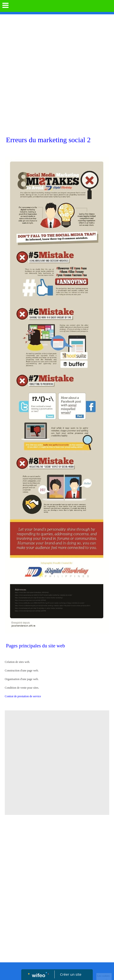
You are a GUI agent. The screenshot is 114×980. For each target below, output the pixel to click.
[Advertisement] (57, 74)
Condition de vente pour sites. (22, 688)
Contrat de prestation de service (23, 696)
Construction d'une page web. (22, 671)
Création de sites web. (27, 662)
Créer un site (71, 974)
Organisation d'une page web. (22, 679)
